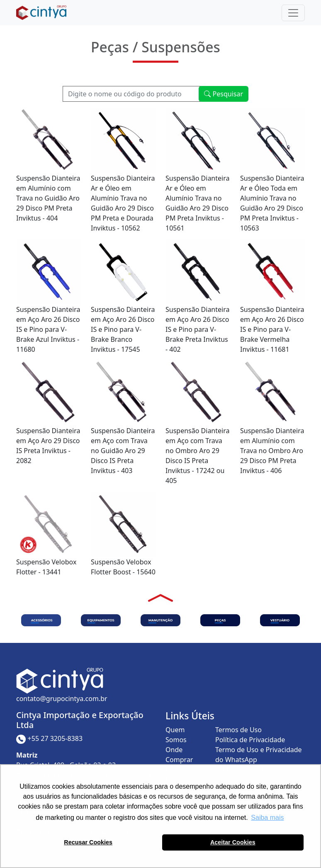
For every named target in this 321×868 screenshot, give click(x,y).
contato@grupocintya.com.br (62, 699)
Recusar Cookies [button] (88, 842)
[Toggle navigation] (293, 13)
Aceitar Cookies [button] (233, 842)
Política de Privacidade (250, 740)
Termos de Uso (238, 730)
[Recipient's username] (132, 94)
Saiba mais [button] (267, 818)
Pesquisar (224, 94)
